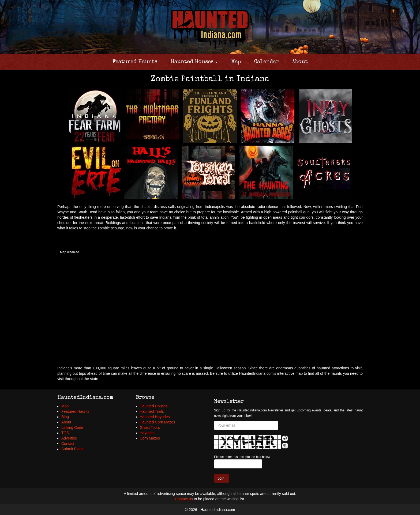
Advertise (69, 438)
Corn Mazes (150, 438)
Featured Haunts (135, 62)
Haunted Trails (152, 411)
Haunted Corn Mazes (157, 422)
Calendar (267, 62)
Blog (65, 417)
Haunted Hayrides (155, 417)
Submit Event (72, 449)
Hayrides (147, 433)
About (300, 62)
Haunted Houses (194, 62)
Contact (68, 444)
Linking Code (72, 427)
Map (236, 62)
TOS (65, 433)
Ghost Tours (150, 427)
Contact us (184, 499)
